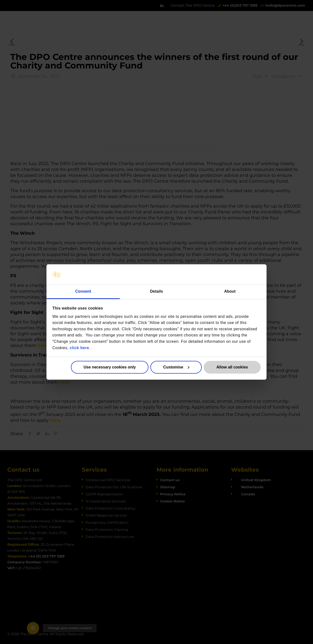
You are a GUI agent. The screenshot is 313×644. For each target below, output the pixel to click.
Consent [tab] (83, 291)
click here (79, 348)
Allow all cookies (232, 367)
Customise (176, 367)
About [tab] (230, 291)
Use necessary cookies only (110, 367)
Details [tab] (156, 291)
